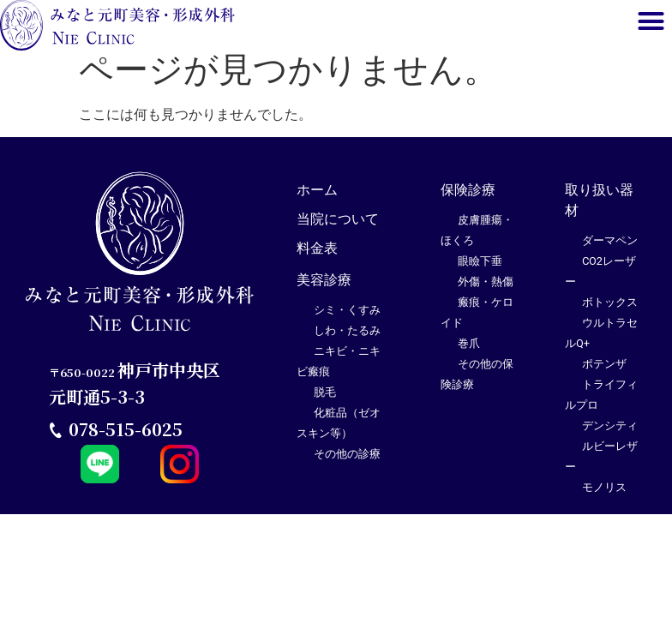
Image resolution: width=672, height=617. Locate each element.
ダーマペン (610, 248)
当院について (338, 227)
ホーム (317, 198)
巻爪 (469, 351)
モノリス (604, 495)
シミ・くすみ (347, 317)
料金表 (317, 256)
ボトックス (610, 310)
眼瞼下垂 (480, 269)
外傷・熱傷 (486, 289)
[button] (651, 21)
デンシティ (610, 433)
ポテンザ (604, 371)
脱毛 (325, 400)
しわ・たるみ (347, 338)
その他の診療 (347, 461)
